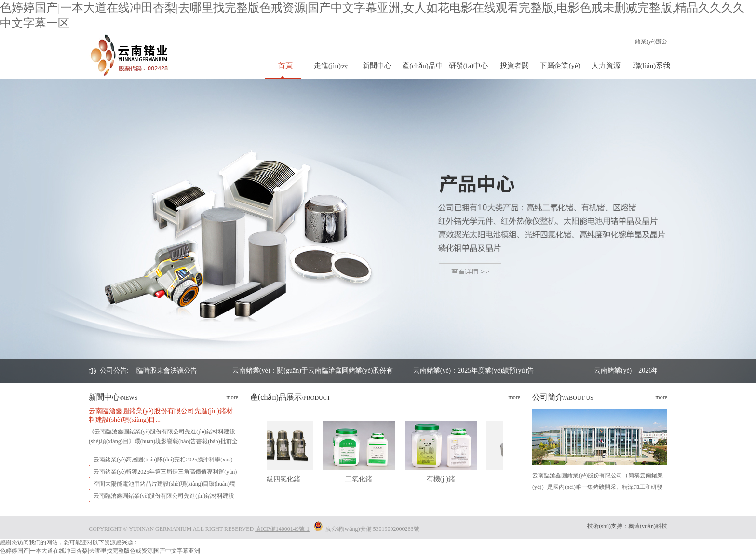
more (232, 397)
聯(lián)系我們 (652, 70)
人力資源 (606, 66)
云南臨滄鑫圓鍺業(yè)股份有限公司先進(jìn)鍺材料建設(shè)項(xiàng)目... (161, 415)
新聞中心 (377, 66)
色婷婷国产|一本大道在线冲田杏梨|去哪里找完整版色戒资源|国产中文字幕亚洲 (100, 551)
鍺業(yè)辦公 (651, 41)
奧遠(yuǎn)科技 (648, 526)
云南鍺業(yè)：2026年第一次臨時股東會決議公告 (167, 371)
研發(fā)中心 (469, 66)
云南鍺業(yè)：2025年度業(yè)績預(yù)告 (516, 371)
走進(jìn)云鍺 (331, 70)
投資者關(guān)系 (514, 70)
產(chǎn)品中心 (423, 70)
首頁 (285, 66)
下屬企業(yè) (560, 66)
